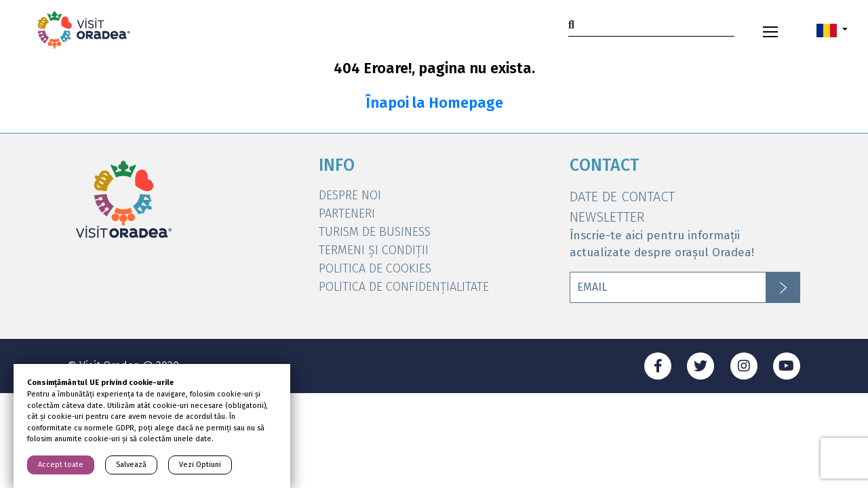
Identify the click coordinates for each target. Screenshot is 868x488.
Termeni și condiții (374, 250)
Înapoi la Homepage (434, 103)
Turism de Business (375, 232)
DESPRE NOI (350, 195)
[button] (832, 30)
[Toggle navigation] (770, 30)
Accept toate (61, 465)
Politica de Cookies (375, 268)
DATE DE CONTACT (622, 197)
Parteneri (347, 213)
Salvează (131, 465)
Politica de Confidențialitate (404, 287)
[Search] (651, 25)
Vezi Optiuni (200, 465)
